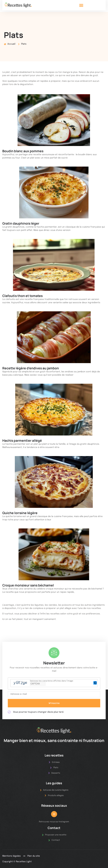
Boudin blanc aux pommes (23, 151)
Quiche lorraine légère (20, 513)
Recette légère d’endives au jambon (31, 368)
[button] (81, 5)
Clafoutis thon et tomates (22, 296)
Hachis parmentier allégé (22, 440)
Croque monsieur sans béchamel (28, 585)
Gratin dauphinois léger (21, 223)
